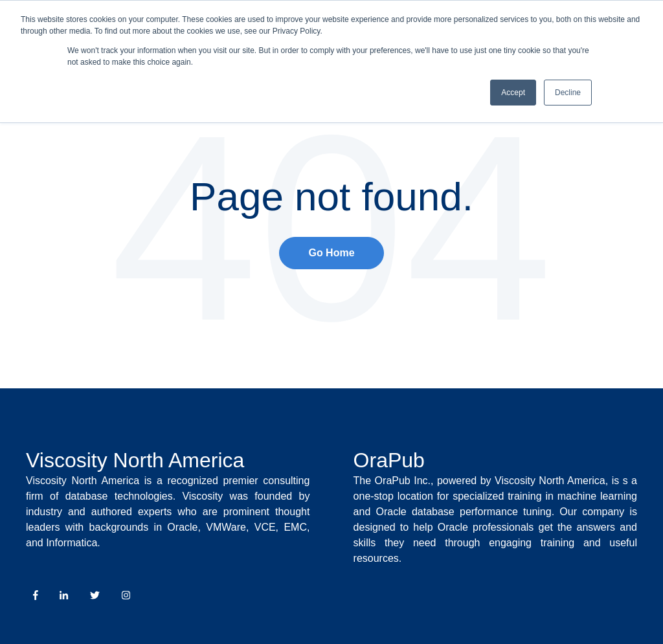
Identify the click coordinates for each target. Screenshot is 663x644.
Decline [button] (568, 93)
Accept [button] (513, 93)
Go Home (331, 253)
